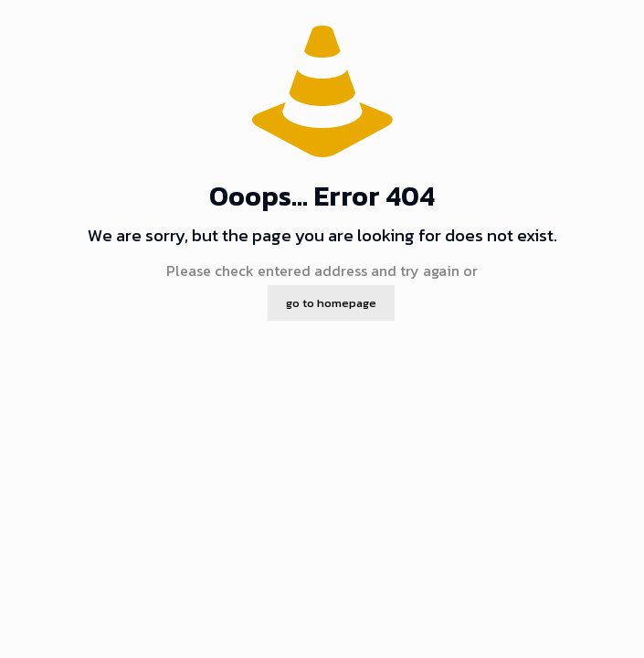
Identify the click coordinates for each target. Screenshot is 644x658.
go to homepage (331, 303)
